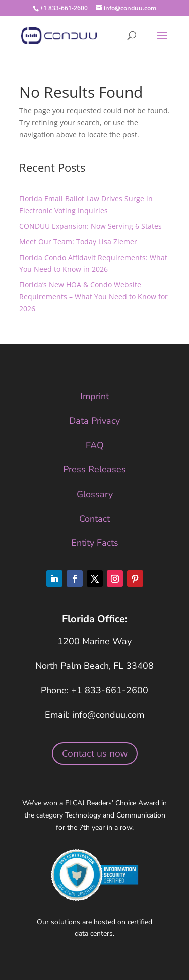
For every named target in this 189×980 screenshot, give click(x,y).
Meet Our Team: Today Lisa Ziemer (78, 242)
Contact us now (95, 753)
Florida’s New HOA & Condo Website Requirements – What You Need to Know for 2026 (93, 297)
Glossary (95, 494)
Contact (94, 519)
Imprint (94, 396)
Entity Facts (95, 543)
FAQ (95, 445)
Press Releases (94, 469)
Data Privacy (94, 421)
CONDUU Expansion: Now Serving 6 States (90, 226)
